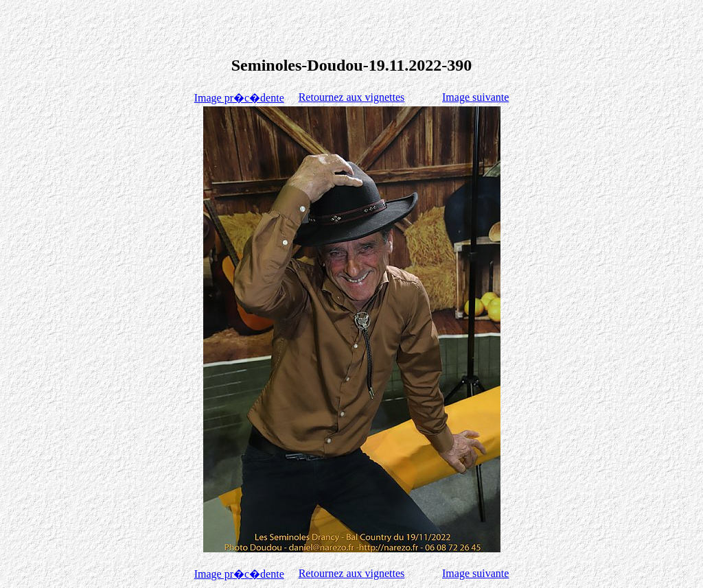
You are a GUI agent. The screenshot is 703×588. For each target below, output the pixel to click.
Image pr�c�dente (239, 98)
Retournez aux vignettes (352, 97)
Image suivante (475, 97)
